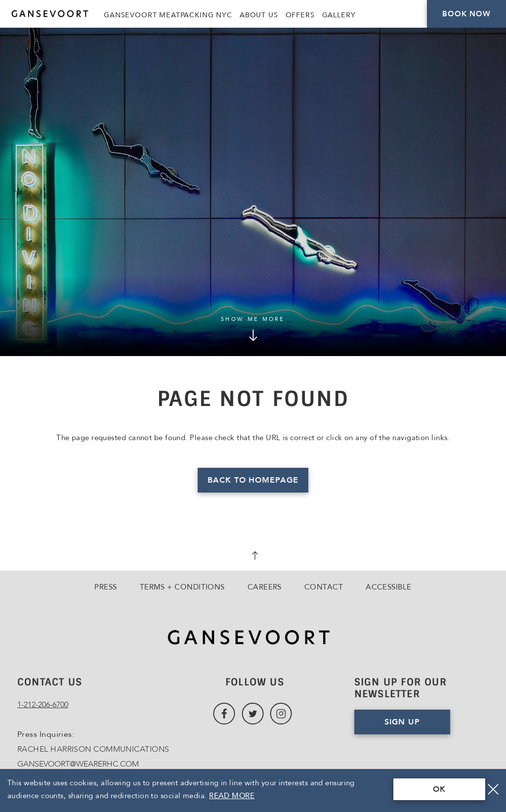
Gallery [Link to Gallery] (339, 15)
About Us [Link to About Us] (259, 15)
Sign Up (402, 722)
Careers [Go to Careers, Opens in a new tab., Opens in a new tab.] (265, 587)
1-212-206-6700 (43, 705)
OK (439, 789)
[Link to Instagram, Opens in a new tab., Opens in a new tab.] (281, 714)
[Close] (493, 789)
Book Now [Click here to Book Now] (466, 14)
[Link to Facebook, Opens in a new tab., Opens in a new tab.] (224, 714)
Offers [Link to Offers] (300, 15)
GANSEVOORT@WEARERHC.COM (78, 764)
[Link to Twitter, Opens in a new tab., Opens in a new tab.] (253, 714)
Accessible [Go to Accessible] (389, 587)
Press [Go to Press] (105, 587)
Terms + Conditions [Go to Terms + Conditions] (182, 587)
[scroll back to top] (253, 557)
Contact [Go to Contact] (324, 587)
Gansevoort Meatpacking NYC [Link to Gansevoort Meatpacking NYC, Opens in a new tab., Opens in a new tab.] (168, 15)
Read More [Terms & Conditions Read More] (232, 796)
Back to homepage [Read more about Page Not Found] (253, 480)
